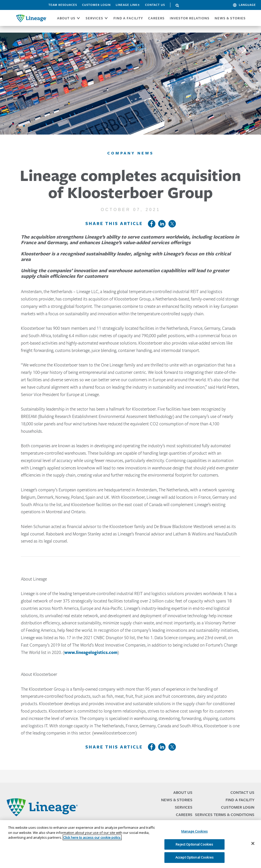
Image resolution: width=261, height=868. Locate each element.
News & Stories (230, 18)
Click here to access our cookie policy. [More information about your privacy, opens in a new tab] (92, 837)
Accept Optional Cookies (194, 857)
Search (177, 6)
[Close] (253, 844)
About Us (183, 792)
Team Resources (63, 5)
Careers (184, 815)
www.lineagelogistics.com (91, 652)
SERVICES (94, 18)
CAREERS (156, 18)
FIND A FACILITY (128, 18)
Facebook (152, 224)
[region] (130, 844)
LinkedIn (162, 224)
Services (184, 807)
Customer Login (96, 5)
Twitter (172, 224)
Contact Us (155, 5)
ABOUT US (66, 18)
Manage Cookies (194, 831)
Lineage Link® (128, 5)
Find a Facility (240, 800)
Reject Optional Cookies (194, 844)
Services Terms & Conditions (225, 815)
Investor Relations (190, 18)
